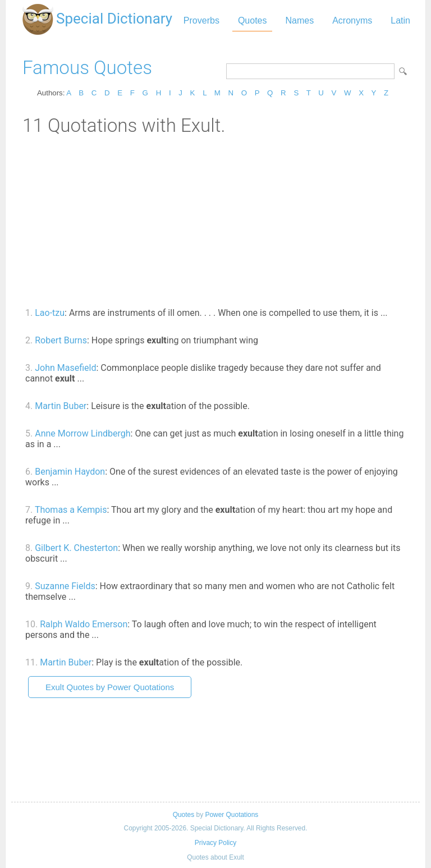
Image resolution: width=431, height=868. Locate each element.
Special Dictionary (114, 19)
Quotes (253, 20)
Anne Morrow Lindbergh (82, 433)
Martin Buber (61, 406)
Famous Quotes (87, 68)
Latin (400, 20)
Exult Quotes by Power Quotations (110, 687)
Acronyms (352, 20)
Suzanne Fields (65, 586)
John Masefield (65, 368)
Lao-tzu (50, 313)
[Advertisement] (215, 221)
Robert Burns (61, 340)
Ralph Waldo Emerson (84, 624)
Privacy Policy (215, 843)
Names (299, 20)
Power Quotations (231, 815)
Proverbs (201, 20)
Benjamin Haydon (70, 472)
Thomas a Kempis (71, 510)
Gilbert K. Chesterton (76, 548)
